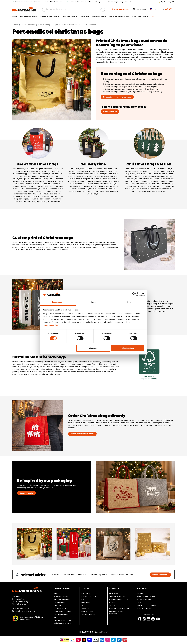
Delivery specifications (119, 599)
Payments (114, 593)
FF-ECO (85, 588)
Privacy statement (145, 608)
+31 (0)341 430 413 (21, 608)
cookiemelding (52, 325)
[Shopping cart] (167, 9)
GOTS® (84, 605)
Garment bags (60, 608)
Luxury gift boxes (61, 596)
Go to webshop (110, 112)
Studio (112, 605)
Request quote (26, 493)
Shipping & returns (117, 596)
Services (114, 588)
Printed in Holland (144, 599)
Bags (56, 593)
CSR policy (86, 593)
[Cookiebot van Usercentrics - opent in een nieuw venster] (134, 294)
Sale (55, 617)
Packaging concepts (62, 620)
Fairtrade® (86, 602)
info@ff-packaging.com (24, 611)
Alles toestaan (128, 348)
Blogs (139, 602)
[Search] (101, 9)
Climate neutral (88, 614)
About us (142, 588)
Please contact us (160, 575)
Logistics (113, 602)
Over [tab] (129, 302)
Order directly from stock (82, 434)
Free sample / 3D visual (119, 608)
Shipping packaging (62, 599)
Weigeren (93, 348)
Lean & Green (87, 611)
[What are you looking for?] (70, 9)
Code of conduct (89, 596)
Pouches (57, 605)
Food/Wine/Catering (62, 611)
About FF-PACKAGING (146, 596)
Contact (141, 593)
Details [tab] (93, 302)
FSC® (83, 599)
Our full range (62, 588)
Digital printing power (62, 623)
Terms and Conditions (146, 605)
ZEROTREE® (86, 608)
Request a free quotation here (117, 97)
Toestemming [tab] (58, 302)
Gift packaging (60, 602)
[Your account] (140, 9)
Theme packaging (61, 614)
